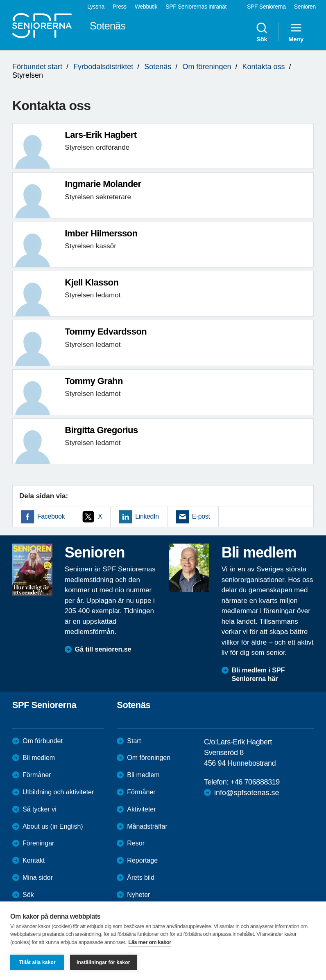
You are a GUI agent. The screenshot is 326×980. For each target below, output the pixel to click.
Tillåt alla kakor (37, 962)
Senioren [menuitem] (305, 7)
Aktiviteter (141, 809)
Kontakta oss (264, 67)
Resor (136, 843)
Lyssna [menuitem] (96, 7)
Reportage (142, 860)
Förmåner (37, 775)
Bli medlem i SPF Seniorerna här (258, 674)
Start (134, 741)
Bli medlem (39, 758)
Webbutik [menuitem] (146, 7)
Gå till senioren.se (103, 649)
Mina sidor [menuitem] (38, 878)
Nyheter (138, 895)
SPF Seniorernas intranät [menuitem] (196, 7)
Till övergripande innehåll (0, 0)
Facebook (51, 516)
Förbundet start (37, 67)
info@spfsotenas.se (247, 793)
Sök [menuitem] (262, 32)
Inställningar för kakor (103, 962)
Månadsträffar (147, 826)
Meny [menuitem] (296, 32)
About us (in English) (53, 826)
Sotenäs (158, 67)
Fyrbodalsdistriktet (103, 67)
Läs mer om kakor (150, 942)
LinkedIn (147, 516)
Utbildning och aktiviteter (58, 792)
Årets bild (141, 878)
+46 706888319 (255, 782)
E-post (201, 516)
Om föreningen (207, 67)
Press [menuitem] (120, 7)
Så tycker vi (40, 809)
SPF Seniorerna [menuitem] (266, 7)
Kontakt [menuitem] (34, 860)
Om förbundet (43, 741)
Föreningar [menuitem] (38, 843)
